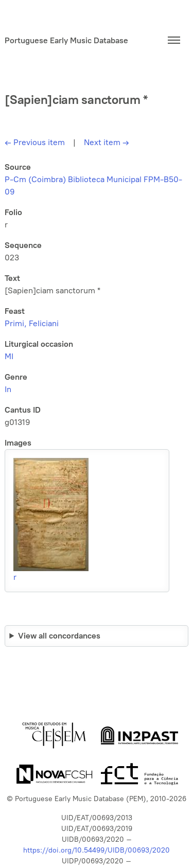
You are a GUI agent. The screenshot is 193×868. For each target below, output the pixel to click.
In (8, 389)
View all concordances (59, 636)
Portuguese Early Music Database (66, 40)
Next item (107, 142)
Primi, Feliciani (32, 323)
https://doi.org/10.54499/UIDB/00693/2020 (97, 850)
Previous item (35, 142)
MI (9, 356)
